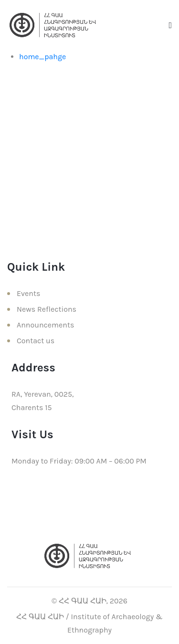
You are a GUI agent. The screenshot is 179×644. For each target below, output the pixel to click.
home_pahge (42, 57)
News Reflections (47, 309)
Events (28, 293)
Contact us (36, 341)
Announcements (45, 325)
